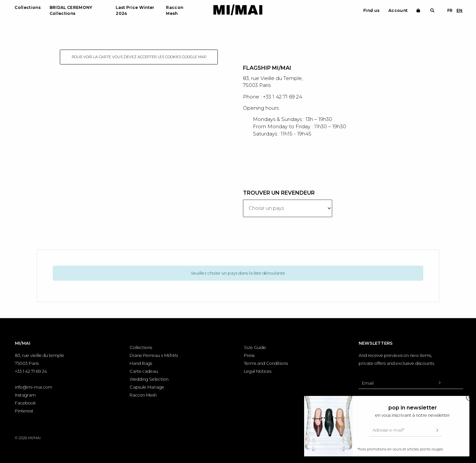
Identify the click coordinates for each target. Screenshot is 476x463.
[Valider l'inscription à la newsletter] (439, 383)
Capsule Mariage (147, 387)
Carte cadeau (144, 371)
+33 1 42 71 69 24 (31, 371)
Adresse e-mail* (388, 430)
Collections (28, 7)
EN (460, 10)
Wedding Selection (149, 379)
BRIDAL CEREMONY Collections (71, 10)
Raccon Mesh (175, 10)
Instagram (25, 395)
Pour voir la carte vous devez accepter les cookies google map (139, 57)
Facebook (25, 403)
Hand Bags (141, 363)
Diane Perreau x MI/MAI (154, 355)
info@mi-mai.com (34, 387)
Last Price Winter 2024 (135, 10)
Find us (371, 10)
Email (368, 383)
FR (450, 10)
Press (249, 355)
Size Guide (255, 347)
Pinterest (24, 411)
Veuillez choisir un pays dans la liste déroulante (238, 273)
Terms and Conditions (266, 363)
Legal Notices (258, 371)
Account (398, 10)
